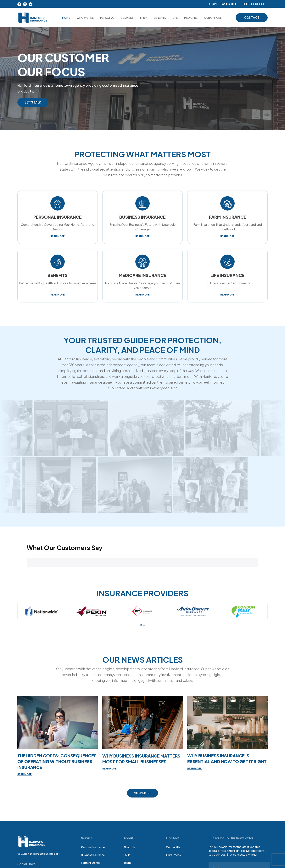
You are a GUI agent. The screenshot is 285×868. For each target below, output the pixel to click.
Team (127, 863)
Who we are (85, 18)
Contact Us (173, 847)
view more (143, 793)
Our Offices (173, 855)
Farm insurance (91, 863)
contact (252, 17)
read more (58, 236)
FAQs (127, 855)
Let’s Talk (33, 102)
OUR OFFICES (213, 18)
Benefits (160, 18)
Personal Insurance (93, 847)
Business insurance (93, 855)
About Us (129, 847)
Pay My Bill (229, 4)
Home (66, 18)
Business (127, 18)
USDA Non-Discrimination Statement (38, 854)
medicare (191, 18)
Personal (107, 18)
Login (212, 4)
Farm (144, 18)
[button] (27, 571)
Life (175, 18)
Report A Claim (252, 4)
